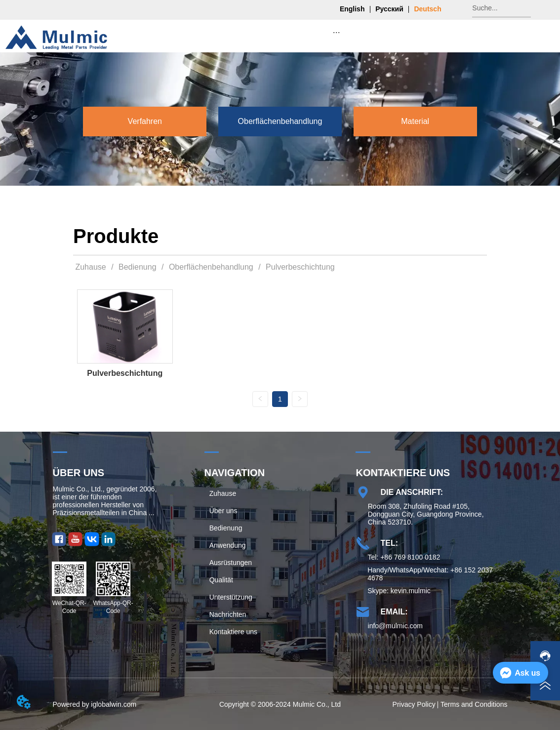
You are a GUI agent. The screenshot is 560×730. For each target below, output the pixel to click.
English (352, 9)
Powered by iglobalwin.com (95, 704)
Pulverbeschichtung (299, 267)
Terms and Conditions (474, 704)
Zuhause (91, 267)
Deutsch (427, 9)
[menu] (336, 32)
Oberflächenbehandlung (211, 267)
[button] (337, 32)
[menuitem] (336, 32)
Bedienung (138, 267)
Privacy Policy (414, 704)
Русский (389, 9)
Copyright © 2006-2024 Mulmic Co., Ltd (280, 704)
